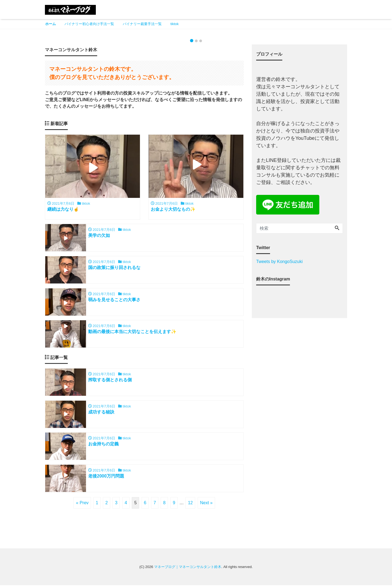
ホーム (50, 24)
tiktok (174, 24)
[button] (29, 32)
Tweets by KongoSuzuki (279, 262)
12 (190, 504)
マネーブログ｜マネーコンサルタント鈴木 (188, 568)
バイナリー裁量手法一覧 (142, 24)
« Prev (82, 504)
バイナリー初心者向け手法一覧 (89, 24)
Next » (206, 504)
